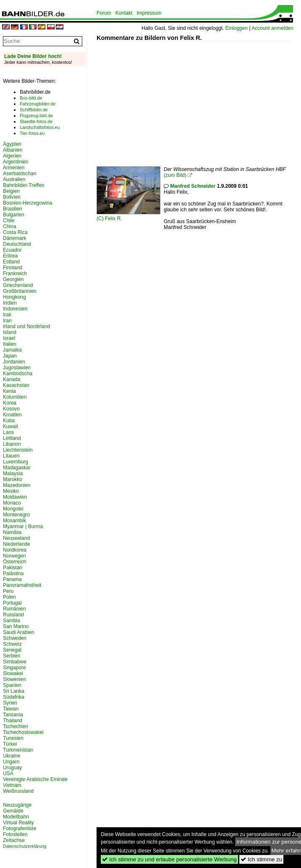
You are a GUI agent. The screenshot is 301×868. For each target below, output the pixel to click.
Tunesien (13, 738)
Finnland (13, 268)
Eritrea (10, 256)
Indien (10, 303)
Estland (11, 262)
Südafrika (14, 697)
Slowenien (14, 679)
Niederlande (17, 544)
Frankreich (15, 274)
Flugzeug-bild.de (36, 116)
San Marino (16, 626)
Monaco (12, 503)
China (9, 226)
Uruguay (12, 768)
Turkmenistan (18, 750)
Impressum (149, 13)
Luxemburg (16, 462)
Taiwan (11, 709)
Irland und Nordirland (26, 326)
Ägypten (12, 144)
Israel (9, 338)
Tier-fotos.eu (32, 133)
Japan (10, 356)
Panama (12, 579)
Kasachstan (16, 385)
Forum (104, 13)
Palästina (13, 573)
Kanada (12, 379)
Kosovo (11, 409)
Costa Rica (15, 232)
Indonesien (15, 309)
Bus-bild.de (31, 98)
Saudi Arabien (19, 632)
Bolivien (12, 197)
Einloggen (237, 28)
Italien (10, 344)
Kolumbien (15, 397)
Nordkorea (15, 550)
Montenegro (16, 515)
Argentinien (16, 162)
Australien (14, 179)
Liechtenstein (18, 450)
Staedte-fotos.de (36, 121)
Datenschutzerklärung (25, 846)
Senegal (12, 650)
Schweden (15, 638)
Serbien (12, 656)
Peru (8, 591)
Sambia (12, 621)
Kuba (9, 421)
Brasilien (13, 209)
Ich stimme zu (261, 859)
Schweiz (12, 644)
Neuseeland (16, 538)
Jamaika (12, 350)
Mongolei (13, 509)
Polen (9, 597)
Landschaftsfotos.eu (40, 127)
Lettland (12, 438)
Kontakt (124, 13)
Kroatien (12, 415)
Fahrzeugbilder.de (38, 104)
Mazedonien (17, 485)
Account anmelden (272, 28)
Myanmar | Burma (23, 526)
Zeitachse (14, 840)
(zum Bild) (175, 175)
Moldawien (15, 497)
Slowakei (13, 673)
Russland (13, 615)
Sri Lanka (14, 691)
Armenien (14, 168)
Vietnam (12, 785)
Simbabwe (15, 662)
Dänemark (14, 238)
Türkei (10, 744)
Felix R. (114, 218)
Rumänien (14, 609)
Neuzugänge (17, 805)
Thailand (13, 721)
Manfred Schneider (193, 186)
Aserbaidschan (20, 174)
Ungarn (11, 762)
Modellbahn (16, 817)
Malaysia (13, 473)
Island (10, 332)
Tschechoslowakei (23, 732)
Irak (7, 315)
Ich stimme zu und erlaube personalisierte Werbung (169, 859)
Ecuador (12, 250)
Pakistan (13, 568)
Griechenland (18, 285)
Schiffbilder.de (34, 110)
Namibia (12, 532)
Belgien (11, 191)
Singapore (14, 668)
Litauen (11, 456)
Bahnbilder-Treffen (24, 185)
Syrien (10, 703)
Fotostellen (15, 834)
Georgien (13, 279)
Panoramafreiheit (22, 585)
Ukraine (12, 756)
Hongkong (14, 297)
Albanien (13, 150)
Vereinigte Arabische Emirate (35, 779)
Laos (8, 432)
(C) (101, 218)
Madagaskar (17, 468)
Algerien (12, 156)
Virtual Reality (18, 823)
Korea (10, 403)
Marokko (13, 479)
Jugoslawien (17, 368)
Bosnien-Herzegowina (27, 203)
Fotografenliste (20, 829)
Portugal (12, 603)
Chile (9, 221)
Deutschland (17, 244)
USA (8, 773)
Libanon (12, 444)
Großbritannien (20, 291)
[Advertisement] (199, 100)
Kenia (9, 391)
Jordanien (14, 362)
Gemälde (13, 811)
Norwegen (14, 556)
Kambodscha (18, 374)
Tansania (13, 715)
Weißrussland (18, 791)
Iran (7, 321)
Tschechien (16, 726)
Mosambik (14, 521)
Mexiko (11, 491)
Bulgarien (14, 215)
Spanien (12, 685)
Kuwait (10, 426)
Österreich (14, 562)
